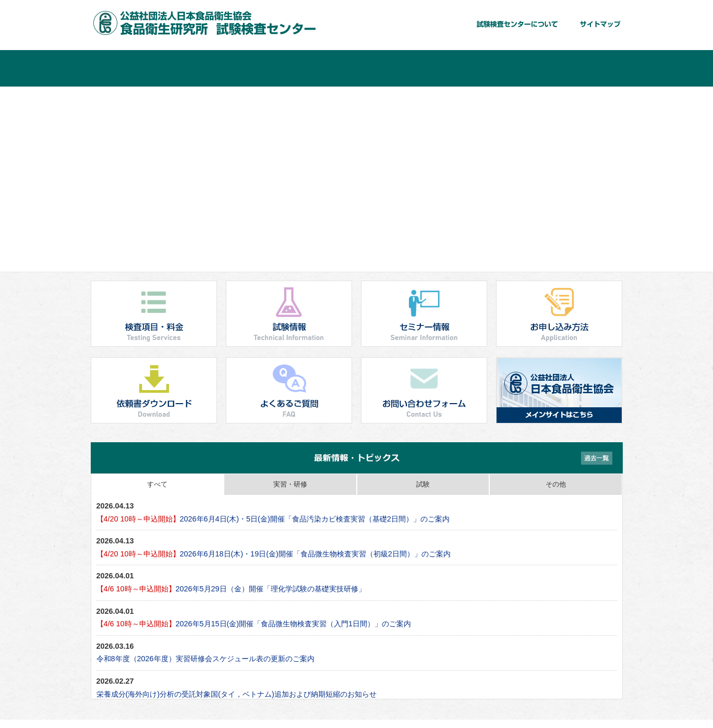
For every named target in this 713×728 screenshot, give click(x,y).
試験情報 (312, 68)
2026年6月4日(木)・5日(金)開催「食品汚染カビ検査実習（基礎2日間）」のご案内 (273, 519)
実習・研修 (290, 484)
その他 (556, 484)
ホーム (135, 68)
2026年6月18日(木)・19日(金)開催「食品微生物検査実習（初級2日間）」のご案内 (274, 554)
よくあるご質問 (578, 68)
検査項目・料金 (224, 68)
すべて (157, 484)
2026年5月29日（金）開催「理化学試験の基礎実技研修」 (231, 589)
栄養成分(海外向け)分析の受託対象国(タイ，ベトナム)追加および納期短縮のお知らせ (237, 694)
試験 (423, 484)
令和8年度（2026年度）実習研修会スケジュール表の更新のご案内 (206, 659)
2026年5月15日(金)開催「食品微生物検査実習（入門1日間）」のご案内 (254, 624)
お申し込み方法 (490, 68)
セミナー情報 (401, 68)
